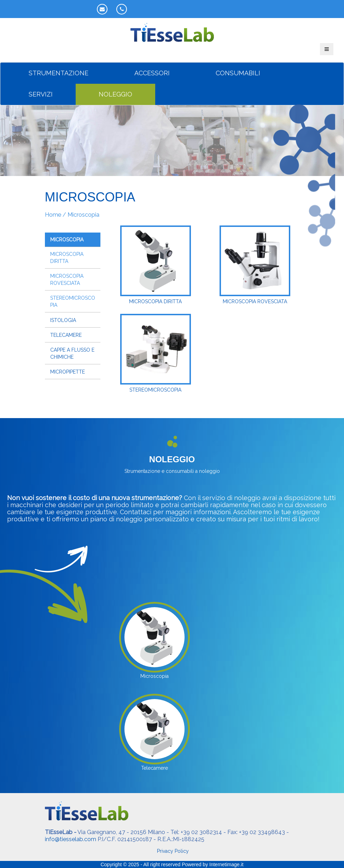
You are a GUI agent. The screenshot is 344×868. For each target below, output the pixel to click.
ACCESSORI (152, 73)
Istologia (63, 320)
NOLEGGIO (115, 94)
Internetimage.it (226, 864)
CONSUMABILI (238, 73)
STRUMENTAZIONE (59, 73)
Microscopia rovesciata (67, 280)
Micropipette (68, 372)
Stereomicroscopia (73, 301)
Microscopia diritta (67, 258)
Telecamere (66, 335)
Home (53, 215)
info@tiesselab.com (71, 839)
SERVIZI (41, 94)
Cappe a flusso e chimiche (72, 353)
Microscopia (67, 240)
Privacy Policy (173, 851)
